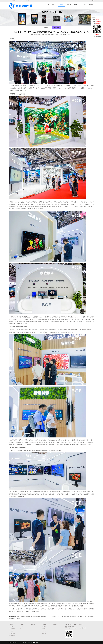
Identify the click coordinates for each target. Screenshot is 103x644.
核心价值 (44, 631)
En (94, 1)
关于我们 (76, 5)
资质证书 (44, 629)
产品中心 (54, 5)
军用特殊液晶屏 (12, 633)
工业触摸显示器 (12, 629)
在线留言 (83, 5)
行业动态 (57, 28)
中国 (92, 1)
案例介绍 (69, 5)
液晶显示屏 (11, 627)
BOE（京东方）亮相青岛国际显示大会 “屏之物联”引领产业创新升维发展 (30, 617)
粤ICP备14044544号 (35, 642)
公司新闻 (46, 28)
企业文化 (44, 627)
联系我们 (91, 5)
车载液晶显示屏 (12, 635)
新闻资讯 (62, 5)
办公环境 (44, 633)
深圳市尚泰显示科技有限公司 (41, 35)
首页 (48, 5)
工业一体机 (11, 631)
